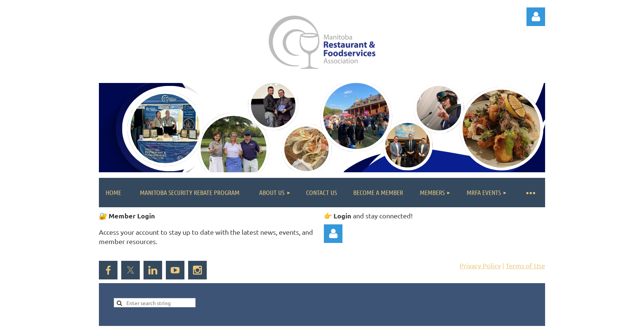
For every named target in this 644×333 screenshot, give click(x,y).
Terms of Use (525, 265)
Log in (536, 17)
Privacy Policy (480, 265)
